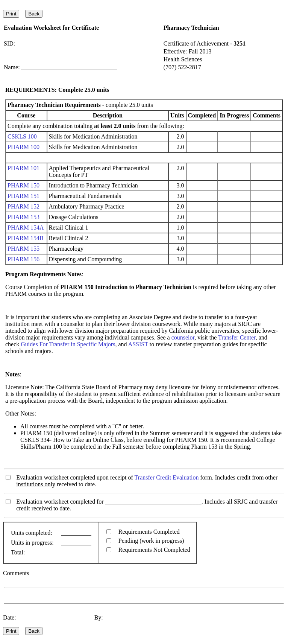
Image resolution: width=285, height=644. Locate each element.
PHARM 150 (23, 185)
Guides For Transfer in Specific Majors (68, 344)
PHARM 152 (23, 206)
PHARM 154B (26, 238)
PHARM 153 (23, 217)
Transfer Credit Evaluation (167, 477)
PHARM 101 (23, 168)
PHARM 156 (23, 259)
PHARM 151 (23, 196)
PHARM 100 (23, 147)
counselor (183, 337)
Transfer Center (237, 337)
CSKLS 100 (22, 136)
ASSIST (138, 344)
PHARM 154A (26, 228)
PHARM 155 (23, 249)
